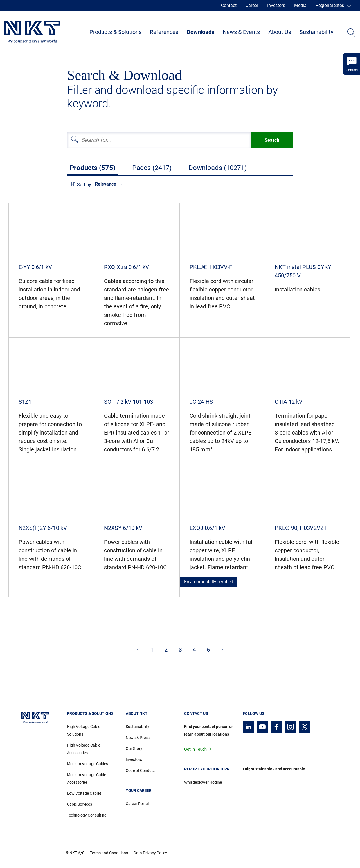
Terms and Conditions (109, 853)
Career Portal (137, 804)
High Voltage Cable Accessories (84, 749)
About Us (280, 32)
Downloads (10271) (218, 168)
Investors (276, 5)
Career (252, 5)
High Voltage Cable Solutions (84, 730)
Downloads (201, 32)
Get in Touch (195, 749)
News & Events (241, 32)
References (164, 32)
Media (300, 5)
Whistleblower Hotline (203, 782)
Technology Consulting (87, 815)
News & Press (138, 738)
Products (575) (93, 168)
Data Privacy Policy (150, 853)
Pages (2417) (152, 168)
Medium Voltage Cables (87, 764)
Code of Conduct (140, 770)
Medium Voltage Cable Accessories (86, 778)
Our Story (134, 749)
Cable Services (79, 804)
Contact (229, 5)
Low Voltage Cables (84, 793)
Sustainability (316, 32)
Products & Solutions (115, 32)
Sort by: (85, 185)
